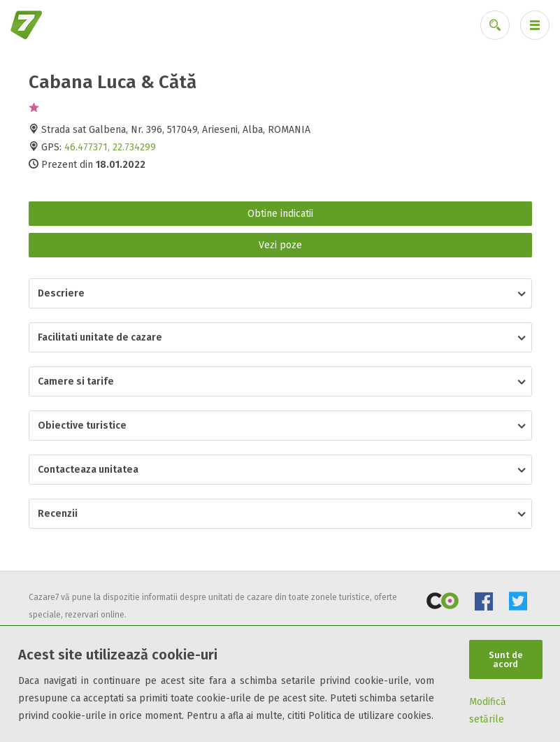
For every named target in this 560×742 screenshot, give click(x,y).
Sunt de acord (506, 659)
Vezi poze (280, 245)
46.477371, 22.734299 (110, 147)
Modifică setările (488, 711)
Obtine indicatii (280, 214)
